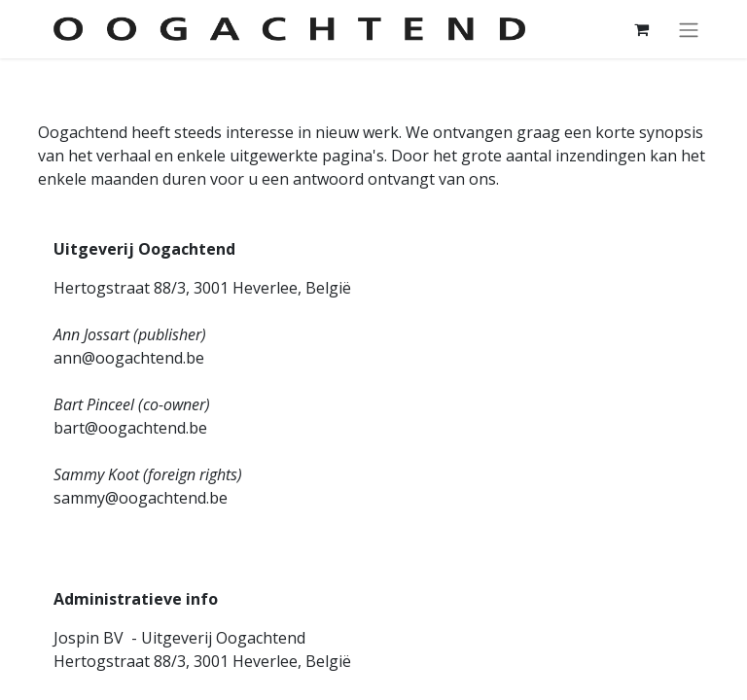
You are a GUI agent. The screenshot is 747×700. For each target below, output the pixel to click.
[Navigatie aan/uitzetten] (689, 29)
